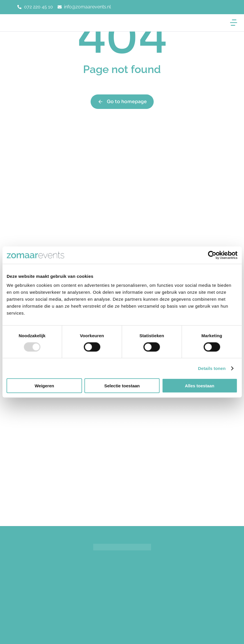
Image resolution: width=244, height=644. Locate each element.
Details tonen (212, 368)
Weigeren (44, 386)
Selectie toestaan (122, 386)
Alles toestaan (200, 386)
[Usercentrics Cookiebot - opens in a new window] (212, 255)
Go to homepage (122, 102)
